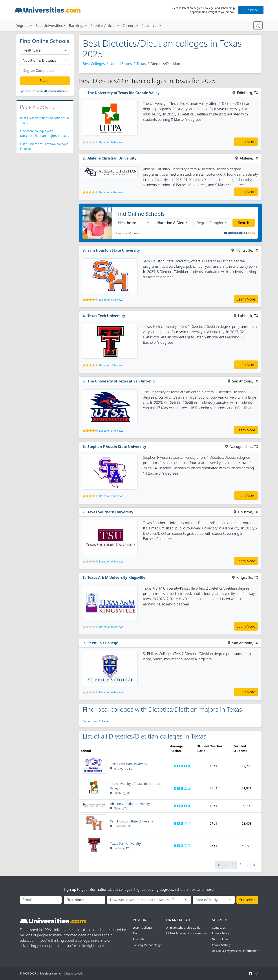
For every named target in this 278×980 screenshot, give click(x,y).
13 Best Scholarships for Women (186, 933)
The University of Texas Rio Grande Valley (123, 93)
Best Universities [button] (49, 26)
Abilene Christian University (112, 158)
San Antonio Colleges (96, 721)
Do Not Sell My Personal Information (235, 951)
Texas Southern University (110, 512)
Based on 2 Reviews (111, 496)
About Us (138, 939)
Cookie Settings (222, 945)
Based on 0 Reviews (111, 142)
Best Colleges (94, 64)
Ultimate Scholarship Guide (183, 928)
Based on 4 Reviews (111, 192)
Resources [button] (150, 26)
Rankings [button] (77, 26)
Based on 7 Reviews (111, 365)
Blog (135, 933)
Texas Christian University (128, 764)
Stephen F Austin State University (117, 447)
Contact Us (219, 928)
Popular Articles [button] (103, 26)
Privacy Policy (220, 933)
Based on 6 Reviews (111, 300)
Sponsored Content (32, 91)
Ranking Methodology (147, 945)
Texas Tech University (106, 316)
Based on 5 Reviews (111, 431)
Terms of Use (220, 939)
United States (121, 64)
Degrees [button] (22, 26)
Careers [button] (129, 26)
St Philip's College (103, 643)
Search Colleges (143, 928)
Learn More (246, 142)
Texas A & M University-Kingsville (116, 577)
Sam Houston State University (114, 250)
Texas (141, 64)
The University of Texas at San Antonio (121, 381)
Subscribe (251, 10)
